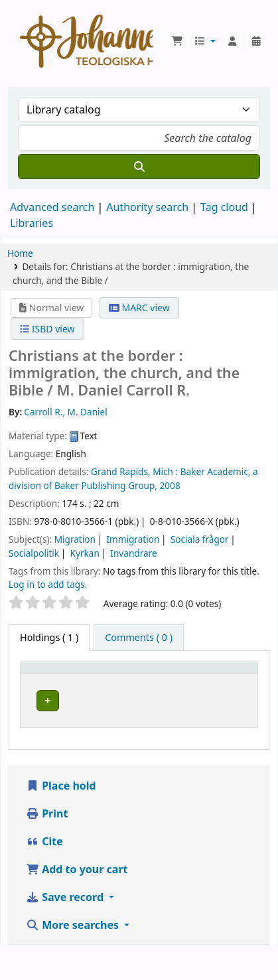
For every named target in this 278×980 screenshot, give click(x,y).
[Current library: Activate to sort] (158, 680)
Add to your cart (77, 904)
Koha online (86, 41)
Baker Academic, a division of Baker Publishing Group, (133, 478)
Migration (75, 539)
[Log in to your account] (232, 41)
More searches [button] (74, 959)
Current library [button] (136, 680)
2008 (170, 485)
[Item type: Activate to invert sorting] (66, 680)
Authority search (147, 207)
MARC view (139, 308)
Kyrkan (85, 553)
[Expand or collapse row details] (231, 731)
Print (47, 848)
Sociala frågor (200, 539)
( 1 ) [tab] (49, 637)
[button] (177, 41)
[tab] (139, 638)
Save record (66, 932)
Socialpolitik (34, 553)
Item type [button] (49, 686)
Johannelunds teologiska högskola (148, 725)
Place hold (61, 820)
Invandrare (133, 553)
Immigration (133, 539)
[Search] (139, 167)
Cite (44, 876)
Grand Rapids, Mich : (134, 471)
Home (20, 253)
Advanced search (52, 207)
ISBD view (47, 329)
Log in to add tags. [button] (48, 584)
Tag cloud (224, 207)
